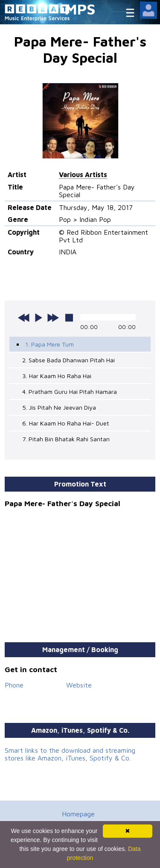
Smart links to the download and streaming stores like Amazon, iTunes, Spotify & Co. (70, 754)
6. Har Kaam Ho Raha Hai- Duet (66, 423)
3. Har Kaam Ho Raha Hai (57, 376)
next (53, 317)
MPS (80, 9)
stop (69, 317)
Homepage (78, 814)
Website (79, 685)
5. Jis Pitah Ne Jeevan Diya (59, 407)
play (38, 317)
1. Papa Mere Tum (49, 344)
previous (24, 317)
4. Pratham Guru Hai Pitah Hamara (70, 392)
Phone (14, 685)
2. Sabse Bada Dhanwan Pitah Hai (68, 360)
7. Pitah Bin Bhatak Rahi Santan (66, 439)
